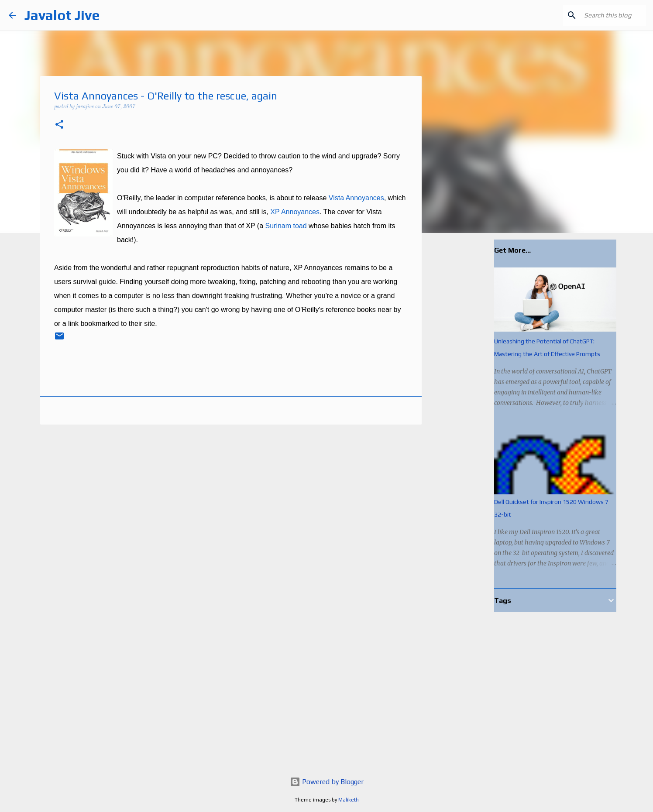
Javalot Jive (62, 15)
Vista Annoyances (356, 198)
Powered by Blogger (327, 782)
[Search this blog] (600, 15)
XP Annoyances (295, 212)
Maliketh (349, 800)
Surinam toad (286, 226)
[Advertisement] (466, 377)
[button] (59, 125)
